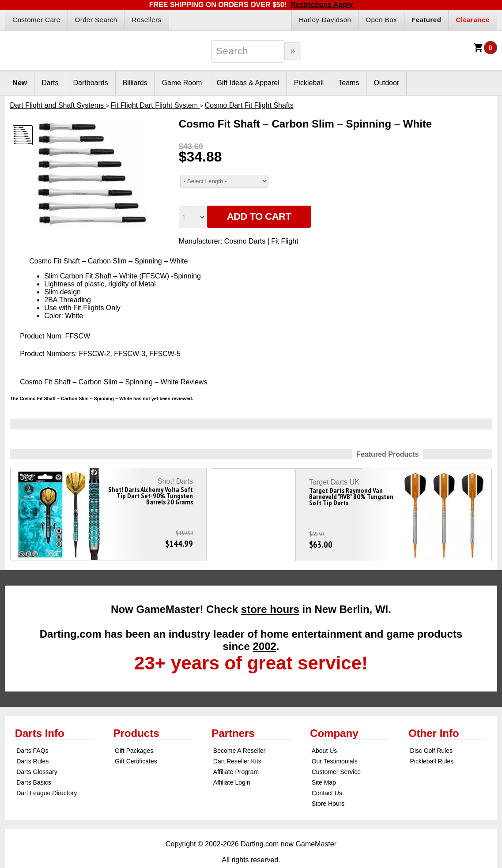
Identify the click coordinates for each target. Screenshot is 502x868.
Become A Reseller (239, 733)
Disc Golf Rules (431, 733)
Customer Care (36, 20)
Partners (233, 716)
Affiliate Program (236, 754)
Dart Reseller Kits (237, 744)
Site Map (324, 765)
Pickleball (309, 83)
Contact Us (327, 775)
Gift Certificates (136, 744)
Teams (349, 83)
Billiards (135, 83)
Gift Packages (134, 733)
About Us (325, 733)
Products (136, 716)
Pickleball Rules (432, 744)
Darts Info (40, 716)
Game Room (182, 83)
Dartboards (91, 83)
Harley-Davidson (325, 20)
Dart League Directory (47, 775)
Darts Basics (34, 765)
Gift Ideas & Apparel (248, 83)
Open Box (381, 20)
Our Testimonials (335, 744)
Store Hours (328, 786)
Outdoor (386, 83)
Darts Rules (32, 744)
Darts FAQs (32, 733)
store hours (270, 592)
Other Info (434, 716)
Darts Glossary (37, 754)
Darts (50, 83)
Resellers (147, 20)
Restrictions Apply (322, 5)
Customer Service (336, 754)
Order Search (96, 20)
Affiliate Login (232, 765)
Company (334, 716)
